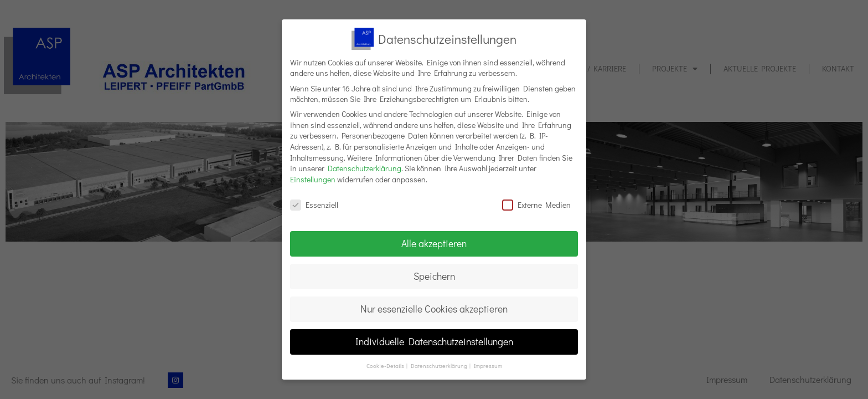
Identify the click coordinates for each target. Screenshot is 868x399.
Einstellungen (313, 179)
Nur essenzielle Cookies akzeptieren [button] (434, 309)
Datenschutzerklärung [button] (440, 366)
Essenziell (314, 205)
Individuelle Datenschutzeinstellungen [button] (434, 342)
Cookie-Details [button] (386, 366)
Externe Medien (536, 205)
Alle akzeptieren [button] (434, 244)
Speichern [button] (434, 276)
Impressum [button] (488, 366)
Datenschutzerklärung (365, 168)
